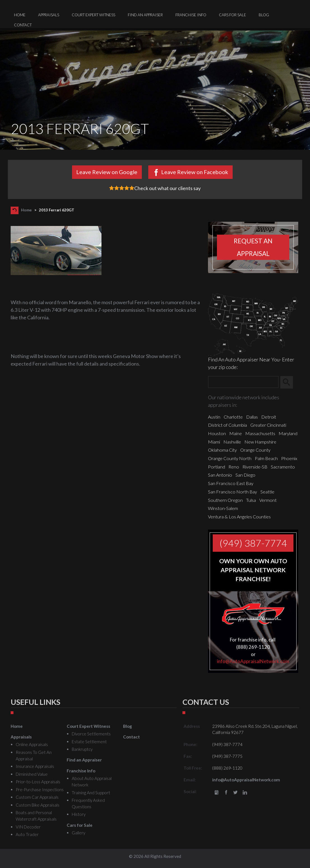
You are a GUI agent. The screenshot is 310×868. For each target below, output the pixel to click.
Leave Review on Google (107, 172)
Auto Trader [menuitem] (27, 834)
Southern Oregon (225, 500)
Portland (217, 467)
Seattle (267, 492)
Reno (234, 467)
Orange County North (230, 458)
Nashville (232, 442)
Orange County (255, 450)
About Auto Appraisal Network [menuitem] (92, 782)
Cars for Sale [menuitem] (233, 15)
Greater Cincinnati (268, 425)
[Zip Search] (243, 382)
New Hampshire (260, 442)
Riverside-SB (255, 467)
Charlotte (233, 417)
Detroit (269, 417)
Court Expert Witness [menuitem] (93, 15)
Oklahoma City (222, 450)
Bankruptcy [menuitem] (82, 749)
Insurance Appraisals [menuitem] (35, 766)
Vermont (268, 500)
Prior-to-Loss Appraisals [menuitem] (38, 782)
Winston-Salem (223, 508)
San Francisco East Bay (231, 483)
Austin (214, 417)
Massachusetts (260, 433)
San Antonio (220, 475)
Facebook (226, 793)
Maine (236, 433)
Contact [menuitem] (23, 25)
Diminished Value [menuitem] (32, 774)
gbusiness (217, 793)
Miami (214, 442)
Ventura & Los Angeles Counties (239, 517)
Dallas (252, 417)
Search (289, 382)
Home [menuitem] (20, 15)
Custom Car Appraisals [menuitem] (37, 797)
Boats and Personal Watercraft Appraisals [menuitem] (36, 816)
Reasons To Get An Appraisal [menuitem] (34, 755)
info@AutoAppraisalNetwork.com (253, 661)
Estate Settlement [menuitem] (89, 742)
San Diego (245, 475)
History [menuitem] (79, 814)
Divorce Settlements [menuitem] (91, 734)
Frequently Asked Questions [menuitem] (88, 803)
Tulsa (251, 500)
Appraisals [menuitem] (49, 15)
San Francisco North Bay (233, 492)
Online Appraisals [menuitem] (32, 744)
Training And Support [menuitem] (91, 793)
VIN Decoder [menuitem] (28, 827)
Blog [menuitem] (264, 15)
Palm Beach (266, 458)
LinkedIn (245, 793)
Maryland (288, 433)
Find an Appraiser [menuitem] (145, 15)
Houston (217, 433)
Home (26, 210)
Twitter (235, 793)
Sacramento (283, 467)
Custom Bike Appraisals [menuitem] (38, 805)
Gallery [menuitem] (78, 833)
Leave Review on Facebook (195, 172)
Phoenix (289, 458)
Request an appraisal (253, 247)
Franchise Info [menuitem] (191, 15)
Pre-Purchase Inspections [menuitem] (40, 789)
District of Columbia (227, 425)
